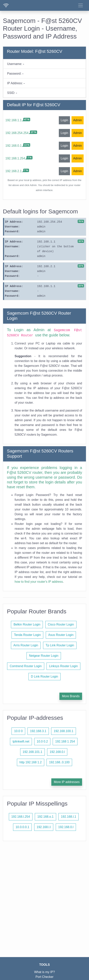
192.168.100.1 (63, 731)
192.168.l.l (44, 827)
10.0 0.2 (42, 741)
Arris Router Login (26, 645)
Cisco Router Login (61, 624)
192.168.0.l (57, 752)
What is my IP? (45, 972)
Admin (78, 120)
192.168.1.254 (15, 158)
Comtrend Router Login (26, 666)
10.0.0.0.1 (22, 827)
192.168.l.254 (21, 817)
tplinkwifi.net (21, 741)
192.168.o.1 (45, 817)
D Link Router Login (44, 676)
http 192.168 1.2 (31, 762)
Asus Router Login (61, 635)
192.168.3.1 (38, 731)
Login (64, 120)
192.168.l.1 (69, 817)
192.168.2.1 (14, 171)
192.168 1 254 (65, 741)
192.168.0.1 (14, 146)
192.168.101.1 (32, 752)
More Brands (71, 696)
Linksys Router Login (63, 666)
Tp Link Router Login (60, 645)
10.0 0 (18, 731)
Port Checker (44, 977)
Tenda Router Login (27, 635)
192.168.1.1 (14, 120)
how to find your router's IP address (39, 582)
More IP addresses (67, 782)
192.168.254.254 (17, 133)
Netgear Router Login (44, 656)
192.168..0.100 (59, 762)
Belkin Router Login (27, 624)
